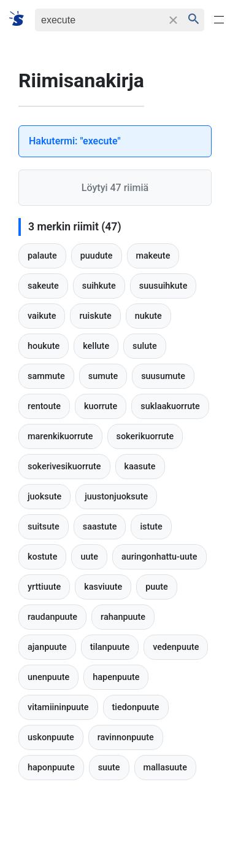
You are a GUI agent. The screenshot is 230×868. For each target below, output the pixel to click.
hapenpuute (116, 677)
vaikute (42, 316)
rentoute (44, 406)
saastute (100, 527)
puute (157, 587)
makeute (153, 256)
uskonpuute (51, 737)
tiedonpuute (136, 707)
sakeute (43, 286)
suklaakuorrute (170, 406)
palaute (42, 256)
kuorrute (101, 406)
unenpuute (48, 677)
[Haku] (99, 20)
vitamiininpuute (58, 707)
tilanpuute (110, 647)
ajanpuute (47, 647)
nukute (148, 316)
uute (89, 557)
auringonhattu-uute (159, 557)
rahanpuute (123, 617)
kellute (96, 346)
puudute (97, 256)
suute (109, 768)
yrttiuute (44, 587)
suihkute (99, 286)
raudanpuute (52, 617)
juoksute (44, 497)
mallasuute (165, 768)
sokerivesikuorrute (64, 467)
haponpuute (51, 768)
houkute (44, 346)
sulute (145, 346)
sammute (46, 376)
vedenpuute (176, 647)
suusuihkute (163, 286)
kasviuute (103, 587)
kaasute (140, 467)
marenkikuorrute (60, 436)
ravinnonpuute (126, 737)
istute (151, 527)
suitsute (44, 527)
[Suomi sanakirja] (21, 19)
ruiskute (95, 316)
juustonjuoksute (116, 497)
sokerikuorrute (145, 436)
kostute (42, 557)
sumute (103, 376)
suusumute (163, 376)
